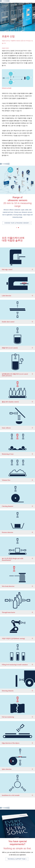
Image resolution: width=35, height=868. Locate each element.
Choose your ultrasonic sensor (17, 223)
